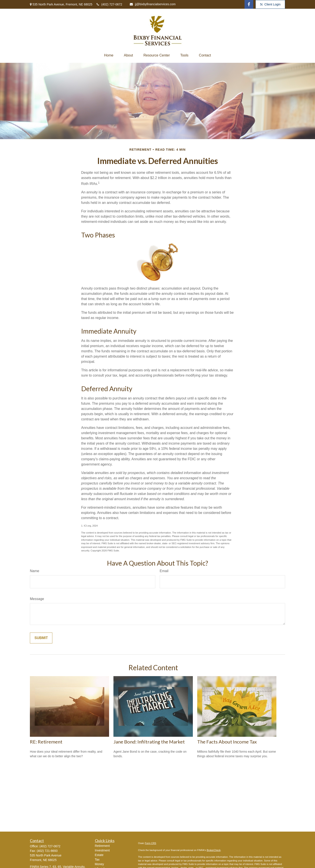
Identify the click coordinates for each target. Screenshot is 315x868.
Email (164, 571)
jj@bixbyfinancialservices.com (153, 4)
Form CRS (151, 843)
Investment (102, 850)
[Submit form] (41, 638)
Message (37, 599)
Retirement (102, 846)
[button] (109, 55)
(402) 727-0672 (109, 4)
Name (35, 571)
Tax (97, 859)
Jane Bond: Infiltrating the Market (149, 742)
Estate (99, 855)
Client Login (270, 4)
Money (99, 864)
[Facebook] (249, 4)
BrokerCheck (214, 850)
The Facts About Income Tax (227, 742)
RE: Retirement (46, 742)
